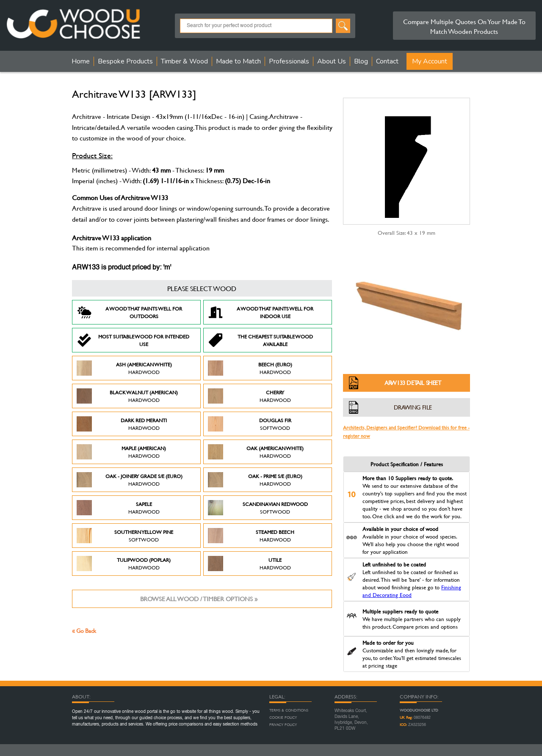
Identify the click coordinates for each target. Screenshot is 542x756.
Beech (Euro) (250, 368)
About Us (332, 61)
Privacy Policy (283, 725)
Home (81, 61)
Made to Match (238, 61)
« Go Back (84, 631)
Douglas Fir (250, 424)
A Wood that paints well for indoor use (261, 312)
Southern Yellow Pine (125, 536)
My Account (430, 61)
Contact (387, 61)
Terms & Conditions (289, 710)
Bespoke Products (125, 61)
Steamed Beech (251, 536)
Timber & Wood (184, 61)
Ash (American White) (124, 368)
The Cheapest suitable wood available (260, 340)
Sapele (118, 508)
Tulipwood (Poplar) (124, 564)
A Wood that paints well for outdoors (129, 312)
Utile (249, 564)
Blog (361, 61)
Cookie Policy (283, 718)
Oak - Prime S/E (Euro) (255, 480)
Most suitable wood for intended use (133, 340)
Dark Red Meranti (122, 424)
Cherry (249, 396)
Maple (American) (121, 452)
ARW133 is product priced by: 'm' (122, 268)
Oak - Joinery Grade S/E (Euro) (130, 480)
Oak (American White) (256, 452)
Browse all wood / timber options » (199, 599)
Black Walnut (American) (127, 396)
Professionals (289, 61)
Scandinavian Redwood (258, 508)
